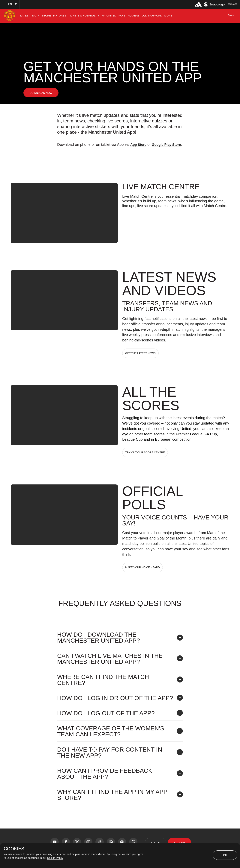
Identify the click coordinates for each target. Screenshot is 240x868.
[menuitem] (25, 16)
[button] (10, 4)
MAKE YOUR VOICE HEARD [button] (142, 567)
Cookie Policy (55, 858)
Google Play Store (166, 145)
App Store (138, 145)
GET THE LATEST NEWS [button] (140, 353)
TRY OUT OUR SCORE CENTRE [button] (145, 452)
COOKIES (14, 849)
